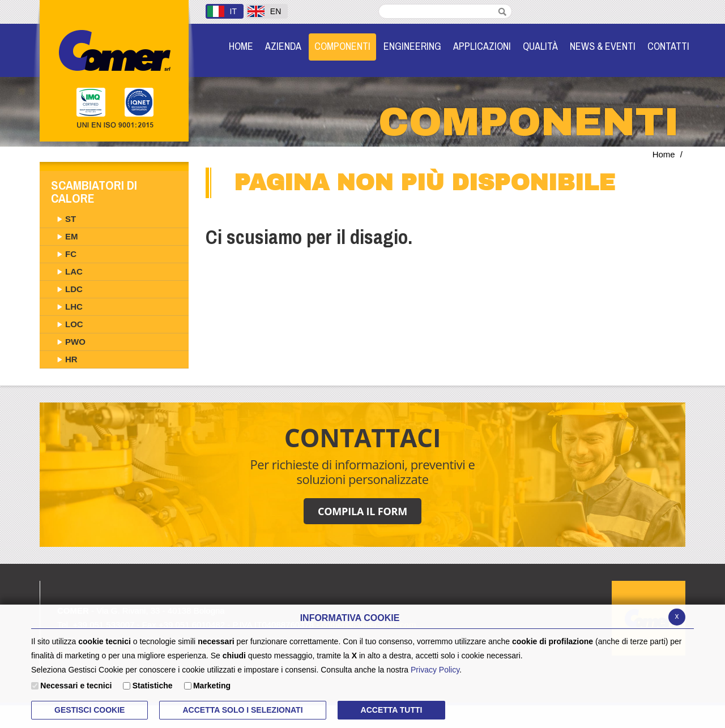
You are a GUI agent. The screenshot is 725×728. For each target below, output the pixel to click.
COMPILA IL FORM (362, 511)
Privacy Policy (435, 670)
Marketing (212, 686)
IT (222, 11)
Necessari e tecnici (76, 686)
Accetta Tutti (392, 710)
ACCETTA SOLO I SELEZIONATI (242, 710)
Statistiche (153, 686)
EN (264, 11)
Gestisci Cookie (89, 710)
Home (664, 154)
